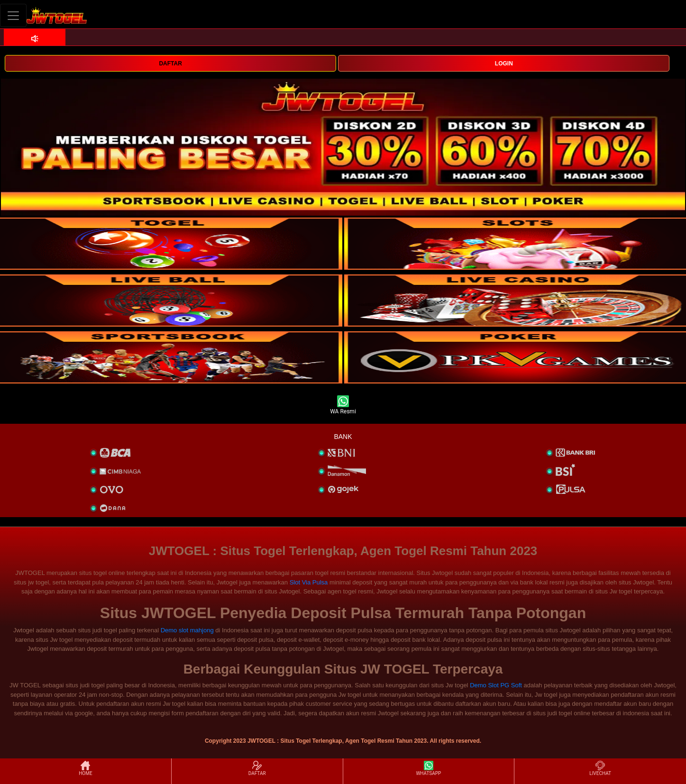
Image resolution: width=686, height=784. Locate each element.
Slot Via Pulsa (309, 582)
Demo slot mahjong (187, 630)
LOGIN (504, 64)
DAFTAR (170, 64)
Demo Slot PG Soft (496, 685)
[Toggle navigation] (13, 15)
